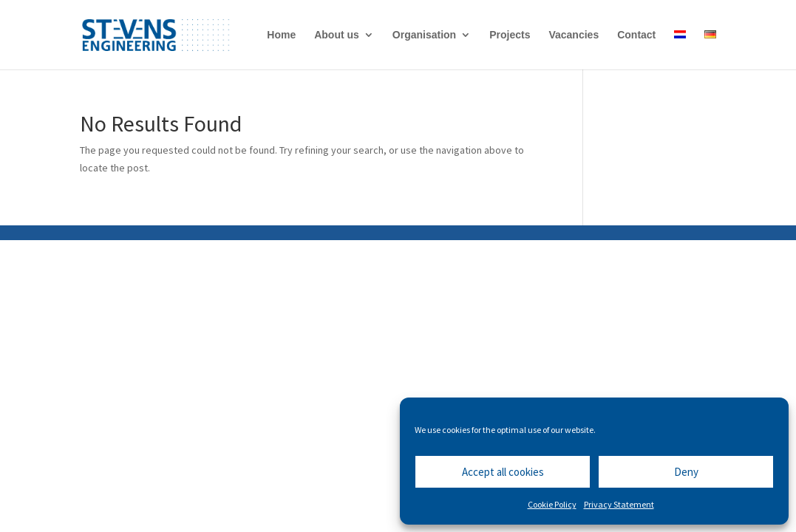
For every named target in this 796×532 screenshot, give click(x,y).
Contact (636, 35)
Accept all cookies (503, 472)
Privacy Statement (619, 504)
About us (337, 35)
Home (281, 35)
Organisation (424, 35)
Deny (686, 472)
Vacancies (574, 35)
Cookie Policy (552, 504)
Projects (510, 35)
